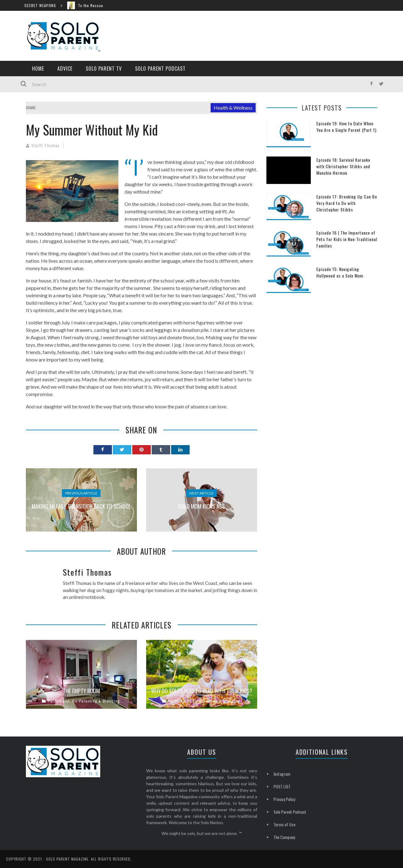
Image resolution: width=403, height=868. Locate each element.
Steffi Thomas (46, 146)
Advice (65, 69)
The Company (284, 837)
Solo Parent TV (104, 69)
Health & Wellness (233, 108)
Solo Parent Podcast (160, 69)
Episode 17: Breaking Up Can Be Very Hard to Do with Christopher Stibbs (347, 203)
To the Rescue (93, 5)
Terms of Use (284, 824)
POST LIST (282, 786)
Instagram (282, 774)
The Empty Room (81, 691)
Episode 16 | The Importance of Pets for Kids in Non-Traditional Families (347, 239)
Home (38, 69)
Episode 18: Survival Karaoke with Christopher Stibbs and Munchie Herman (343, 166)
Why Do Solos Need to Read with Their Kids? (202, 691)
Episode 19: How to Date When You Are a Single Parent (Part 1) (346, 127)
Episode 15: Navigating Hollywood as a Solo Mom (340, 272)
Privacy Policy (284, 799)
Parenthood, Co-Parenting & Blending (84, 701)
